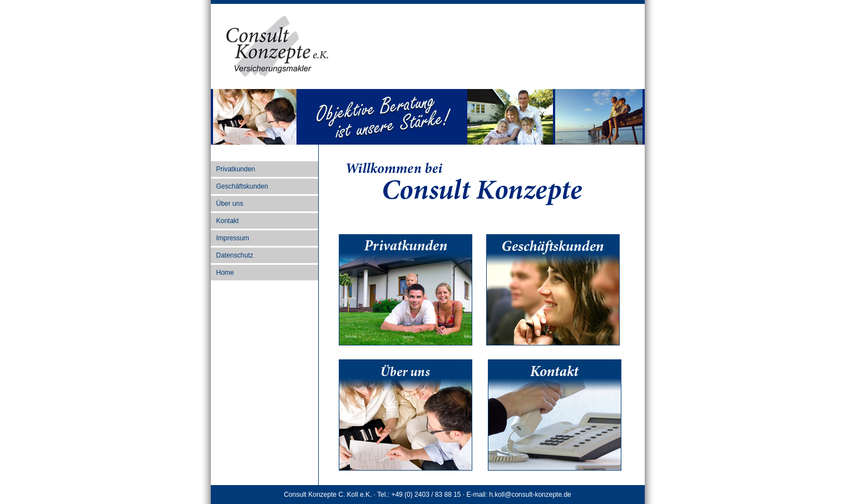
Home (225, 273)
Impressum (233, 238)
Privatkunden (236, 169)
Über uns (230, 204)
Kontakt (228, 221)
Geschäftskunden (242, 186)
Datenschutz (235, 255)
